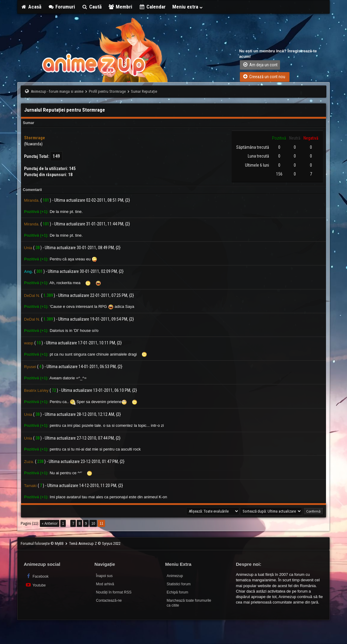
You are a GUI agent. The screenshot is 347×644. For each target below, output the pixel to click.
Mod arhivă (105, 584)
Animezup (175, 576)
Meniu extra (188, 7)
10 (93, 523)
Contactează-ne (109, 600)
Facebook (37, 576)
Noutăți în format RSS (114, 592)
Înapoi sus (104, 576)
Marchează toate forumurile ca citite (189, 603)
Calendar (152, 7)
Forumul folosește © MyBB (43, 543)
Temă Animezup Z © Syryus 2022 (95, 543)
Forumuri (62, 7)
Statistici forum (179, 584)
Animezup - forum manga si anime (57, 91)
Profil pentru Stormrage (107, 91)
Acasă (31, 7)
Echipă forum (178, 592)
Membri (120, 7)
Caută (92, 7)
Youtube (35, 585)
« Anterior (50, 523)
